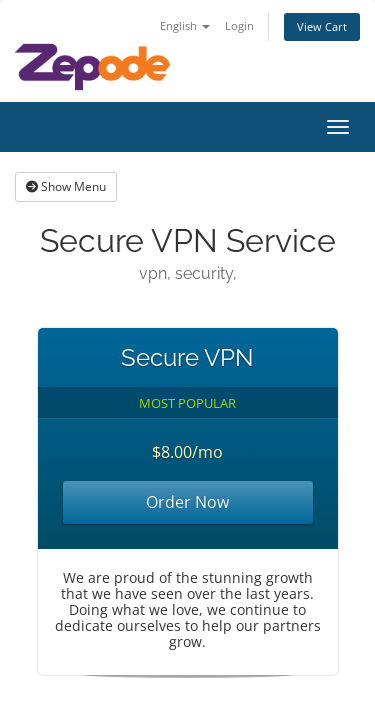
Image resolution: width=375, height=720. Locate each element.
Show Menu (66, 186)
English (185, 25)
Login (239, 25)
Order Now (187, 502)
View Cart (322, 26)
